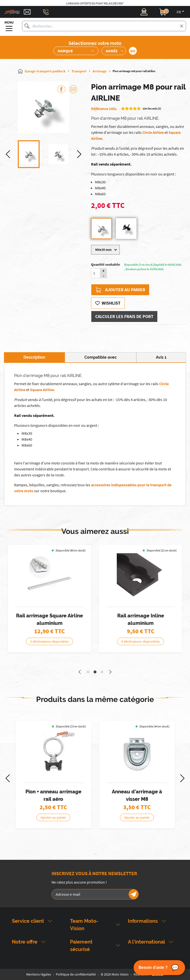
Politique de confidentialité (76, 974)
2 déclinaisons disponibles (49, 641)
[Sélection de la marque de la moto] (76, 51)
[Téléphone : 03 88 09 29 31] (46, 12)
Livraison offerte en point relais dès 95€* (95, 3)
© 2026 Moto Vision (115, 974)
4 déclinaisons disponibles (141, 641)
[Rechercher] (27, 26)
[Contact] (27, 12)
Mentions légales (39, 974)
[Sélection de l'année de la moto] (114, 51)
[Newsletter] (134, 894)
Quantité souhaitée (106, 264)
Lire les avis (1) (152, 108)
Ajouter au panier (120, 290)
